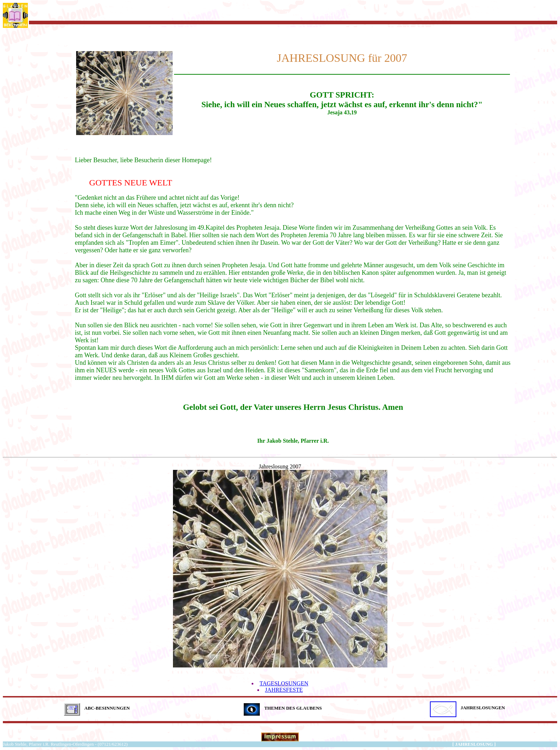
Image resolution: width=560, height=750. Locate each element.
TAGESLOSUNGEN (284, 683)
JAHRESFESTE (284, 690)
